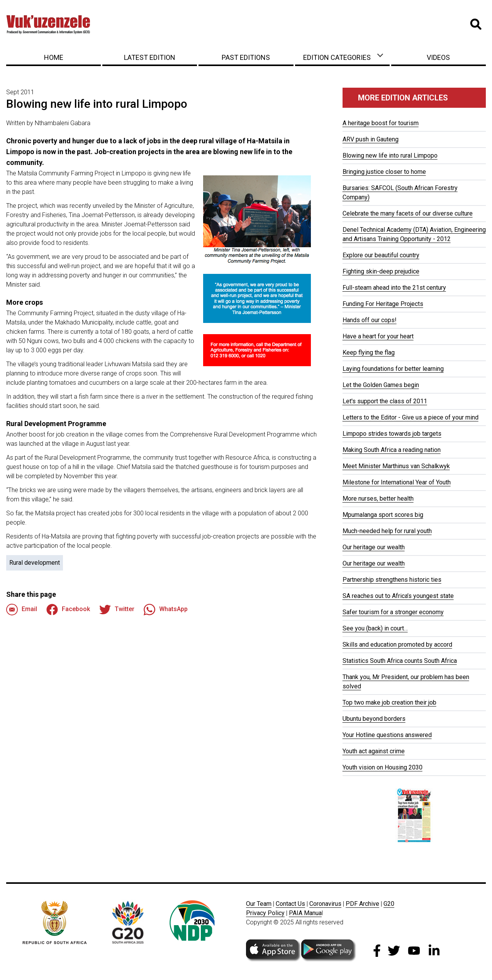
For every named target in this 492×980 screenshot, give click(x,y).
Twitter (117, 610)
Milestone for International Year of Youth (397, 482)
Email (22, 610)
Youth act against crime (374, 751)
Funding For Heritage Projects (383, 304)
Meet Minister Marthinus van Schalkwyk (396, 466)
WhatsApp (166, 610)
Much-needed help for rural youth (387, 531)
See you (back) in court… (375, 628)
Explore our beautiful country (381, 255)
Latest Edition (150, 57)
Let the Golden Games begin (381, 385)
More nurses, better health (378, 498)
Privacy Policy (265, 913)
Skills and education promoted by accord (397, 645)
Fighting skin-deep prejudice (381, 271)
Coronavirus (325, 904)
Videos (438, 57)
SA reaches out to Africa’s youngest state (398, 596)
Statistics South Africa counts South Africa (400, 661)
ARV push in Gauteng (371, 139)
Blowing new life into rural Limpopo (390, 155)
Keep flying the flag (369, 352)
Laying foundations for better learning (393, 369)
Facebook (68, 610)
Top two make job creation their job (389, 702)
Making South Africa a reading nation (392, 450)
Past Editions (246, 57)
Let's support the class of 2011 (385, 401)
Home (54, 57)
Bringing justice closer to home (384, 172)
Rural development (35, 563)
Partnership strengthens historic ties (392, 580)
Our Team (259, 904)
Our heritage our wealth (374, 547)
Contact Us (290, 904)
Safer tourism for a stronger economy (393, 612)
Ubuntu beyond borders (374, 719)
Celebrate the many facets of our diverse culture (408, 213)
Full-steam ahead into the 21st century (394, 288)
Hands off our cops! (370, 320)
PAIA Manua (305, 913)
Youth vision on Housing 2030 (383, 767)
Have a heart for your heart (378, 336)
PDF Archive (362, 904)
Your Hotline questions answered (387, 735)
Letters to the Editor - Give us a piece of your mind (411, 417)
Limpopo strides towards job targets (392, 434)
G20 (389, 904)
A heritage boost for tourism (381, 123)
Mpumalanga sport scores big (383, 515)
